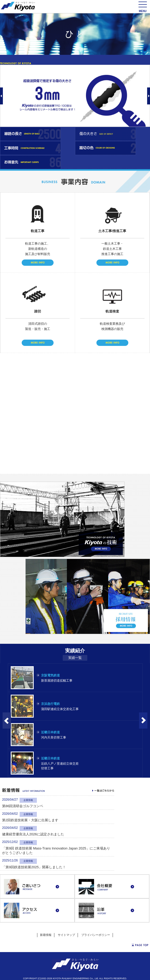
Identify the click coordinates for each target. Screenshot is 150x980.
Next (149, 96)
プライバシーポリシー (96, 935)
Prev (1, 96)
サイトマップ (66, 935)
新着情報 (46, 935)
